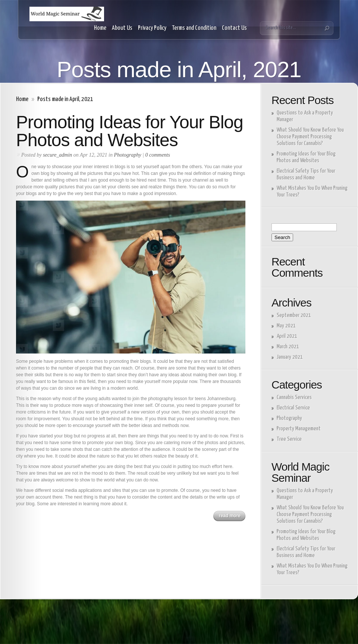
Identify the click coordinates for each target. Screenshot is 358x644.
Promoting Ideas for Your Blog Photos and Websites (130, 131)
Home (100, 28)
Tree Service (289, 439)
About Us (122, 28)
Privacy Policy (152, 28)
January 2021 (290, 357)
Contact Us (234, 28)
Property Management (299, 429)
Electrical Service (293, 408)
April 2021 (287, 336)
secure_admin (57, 155)
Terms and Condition (194, 28)
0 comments (158, 155)
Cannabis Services (294, 397)
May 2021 (286, 326)
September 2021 (294, 315)
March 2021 (288, 347)
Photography (128, 155)
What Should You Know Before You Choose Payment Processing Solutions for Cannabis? (310, 137)
